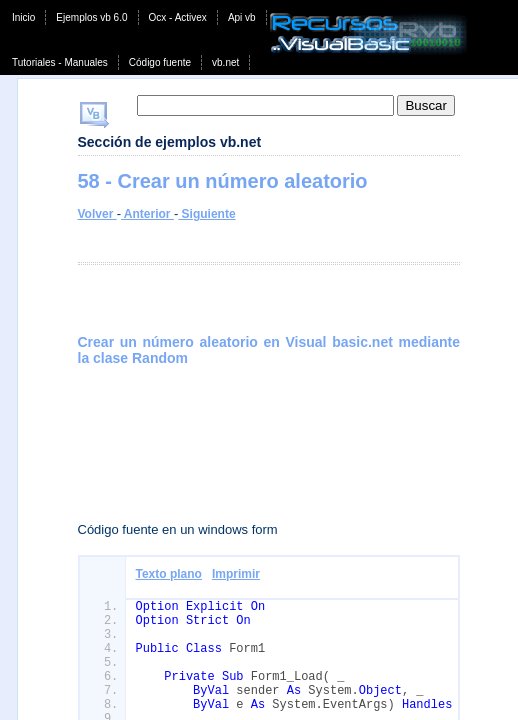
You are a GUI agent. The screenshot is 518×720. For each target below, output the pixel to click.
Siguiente (206, 214)
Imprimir (236, 574)
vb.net (225, 62)
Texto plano (169, 574)
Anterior (147, 214)
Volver (97, 214)
